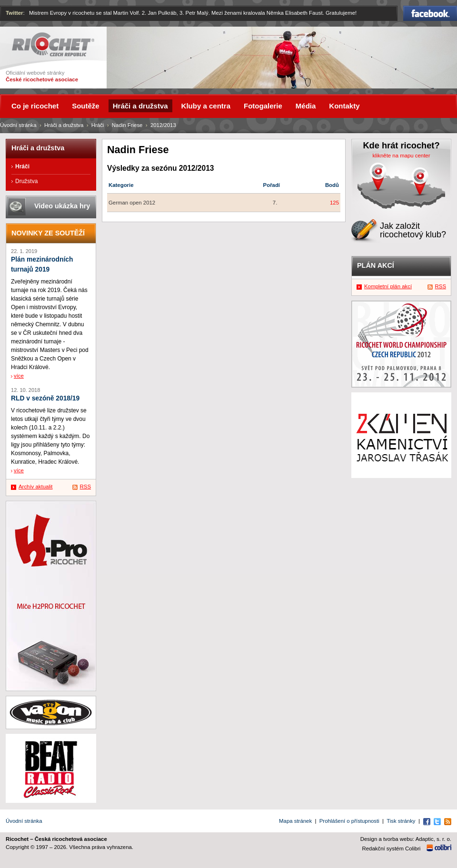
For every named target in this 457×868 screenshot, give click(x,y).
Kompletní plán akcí (388, 286)
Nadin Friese (127, 125)
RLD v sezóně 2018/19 (45, 398)
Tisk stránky (401, 821)
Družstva (26, 181)
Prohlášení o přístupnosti (349, 821)
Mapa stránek (295, 821)
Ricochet (53, 44)
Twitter (15, 13)
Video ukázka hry (62, 206)
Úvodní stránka (18, 125)
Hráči (98, 125)
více (19, 376)
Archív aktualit (36, 487)
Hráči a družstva (64, 125)
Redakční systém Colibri (392, 848)
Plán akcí (376, 265)
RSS (85, 487)
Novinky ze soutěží (48, 233)
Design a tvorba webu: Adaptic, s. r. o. (406, 839)
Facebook (430, 13)
